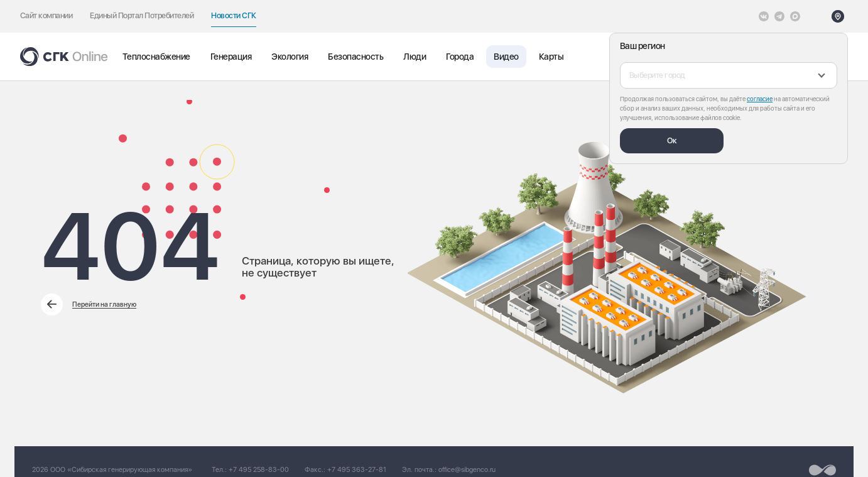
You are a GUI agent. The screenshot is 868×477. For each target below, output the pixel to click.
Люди (415, 57)
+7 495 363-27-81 (357, 470)
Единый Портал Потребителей (142, 15)
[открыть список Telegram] (779, 16)
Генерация (231, 57)
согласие (760, 99)
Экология (290, 57)
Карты (551, 57)
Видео (506, 57)
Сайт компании (46, 15)
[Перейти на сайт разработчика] (822, 470)
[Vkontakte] (764, 16)
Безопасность (355, 57)
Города (460, 57)
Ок (672, 140)
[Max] (795, 16)
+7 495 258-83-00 (259, 470)
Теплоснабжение (156, 57)
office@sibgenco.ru (467, 470)
